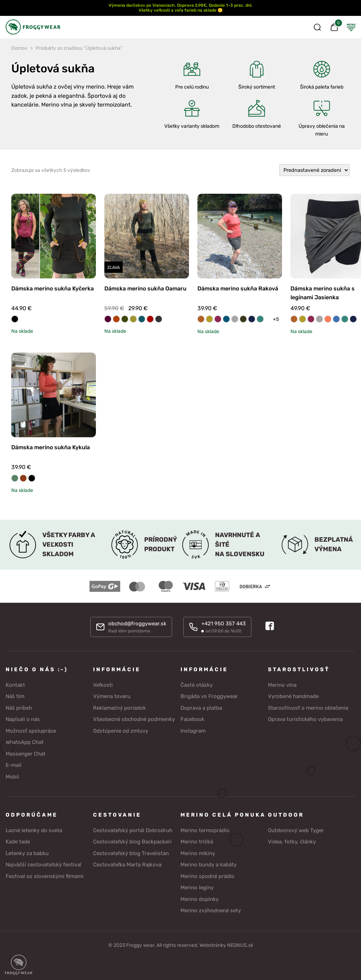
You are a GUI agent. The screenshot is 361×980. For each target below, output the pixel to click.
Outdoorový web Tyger (296, 830)
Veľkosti (103, 685)
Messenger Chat (26, 754)
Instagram (193, 731)
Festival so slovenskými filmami (45, 876)
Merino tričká (197, 842)
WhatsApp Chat (25, 742)
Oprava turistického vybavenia (305, 719)
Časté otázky (197, 685)
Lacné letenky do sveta (34, 830)
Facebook (192, 719)
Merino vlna (282, 685)
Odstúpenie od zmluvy (121, 731)
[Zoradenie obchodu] (314, 170)
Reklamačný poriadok (120, 708)
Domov (19, 48)
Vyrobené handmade (293, 696)
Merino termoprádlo (205, 830)
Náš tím (15, 696)
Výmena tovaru (112, 696)
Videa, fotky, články (292, 842)
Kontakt (15, 685)
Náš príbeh (19, 708)
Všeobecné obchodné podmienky (134, 719)
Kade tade (18, 842)
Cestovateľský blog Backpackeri (132, 842)
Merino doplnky (200, 899)
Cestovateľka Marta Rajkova (127, 865)
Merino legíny (197, 888)
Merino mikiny (198, 853)
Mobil (12, 777)
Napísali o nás (23, 719)
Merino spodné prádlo (207, 876)
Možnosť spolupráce (31, 731)
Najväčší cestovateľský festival (44, 865)
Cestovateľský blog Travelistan (131, 853)
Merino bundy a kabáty (209, 865)
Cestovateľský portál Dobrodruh (133, 830)
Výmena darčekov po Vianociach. (142, 5)
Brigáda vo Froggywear (209, 696)
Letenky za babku (27, 853)
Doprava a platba (201, 708)
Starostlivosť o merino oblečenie (308, 708)
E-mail (14, 765)
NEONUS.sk (240, 945)
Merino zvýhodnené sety (211, 910)
